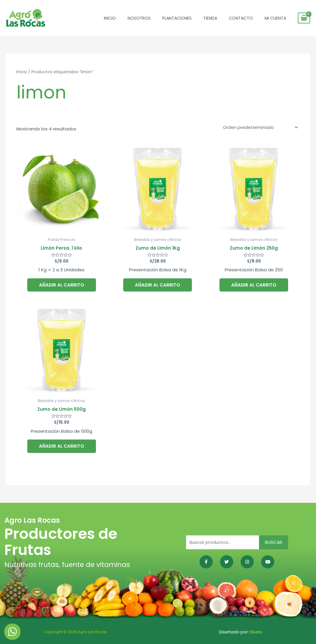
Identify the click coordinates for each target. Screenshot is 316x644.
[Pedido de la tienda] (260, 127)
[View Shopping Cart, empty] (304, 18)
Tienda (210, 18)
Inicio (110, 18)
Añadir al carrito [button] (62, 285)
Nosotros (139, 18)
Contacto (241, 18)
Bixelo (256, 632)
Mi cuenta (275, 18)
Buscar (274, 542)
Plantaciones (177, 18)
